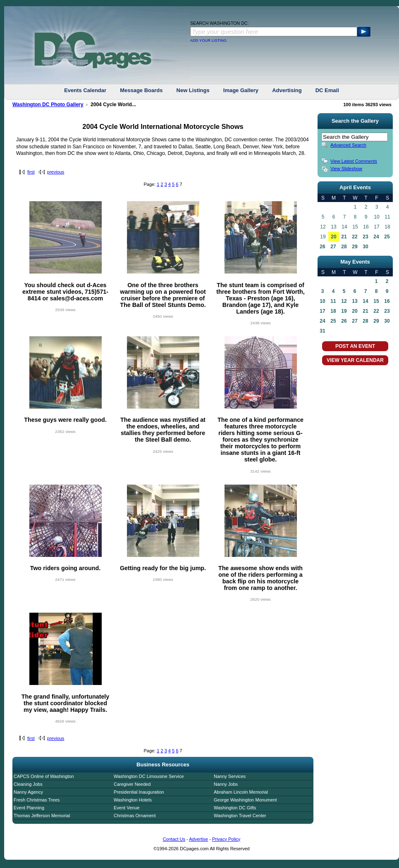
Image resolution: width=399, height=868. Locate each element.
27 (333, 247)
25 (387, 237)
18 (333, 311)
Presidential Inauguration (139, 792)
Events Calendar (85, 90)
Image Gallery (241, 90)
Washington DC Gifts (235, 808)
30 (365, 247)
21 (344, 237)
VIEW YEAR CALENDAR (355, 360)
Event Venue (127, 808)
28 (344, 247)
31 (322, 331)
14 (365, 301)
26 (322, 247)
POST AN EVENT (355, 346)
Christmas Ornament (135, 816)
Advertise (198, 839)
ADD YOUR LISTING (208, 40)
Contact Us (174, 839)
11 (333, 301)
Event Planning (29, 808)
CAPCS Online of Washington (44, 776)
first (31, 172)
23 (365, 237)
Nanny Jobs (226, 784)
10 (322, 301)
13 (355, 301)
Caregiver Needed (132, 784)
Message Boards (141, 90)
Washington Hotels (133, 800)
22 (355, 237)
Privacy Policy (226, 839)
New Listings (193, 90)
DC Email (327, 90)
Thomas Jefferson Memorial (42, 816)
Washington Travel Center (240, 816)
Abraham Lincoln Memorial (241, 792)
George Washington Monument (245, 800)
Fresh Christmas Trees (37, 800)
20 (333, 237)
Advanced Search (348, 145)
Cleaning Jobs (28, 784)
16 (387, 301)
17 (322, 311)
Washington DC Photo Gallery (48, 105)
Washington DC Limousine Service (149, 776)
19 (344, 311)
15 (376, 301)
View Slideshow (346, 169)
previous (56, 172)
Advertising (287, 90)
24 (376, 237)
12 (344, 301)
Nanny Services (230, 776)
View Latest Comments (354, 161)
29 (355, 247)
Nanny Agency (28, 792)
